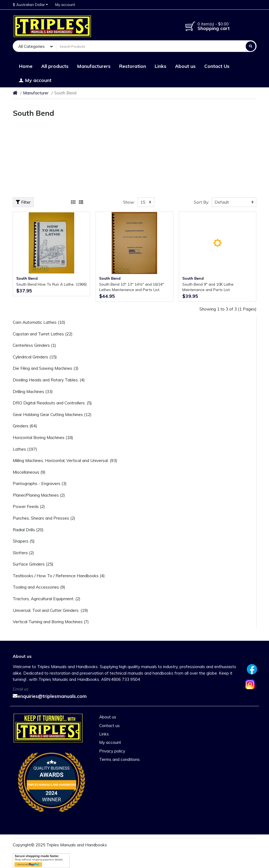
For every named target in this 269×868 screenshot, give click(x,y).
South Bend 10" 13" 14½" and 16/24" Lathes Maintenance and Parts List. (132, 287)
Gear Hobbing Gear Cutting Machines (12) (52, 414)
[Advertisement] (135, 159)
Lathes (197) (25, 449)
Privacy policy (112, 751)
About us (108, 717)
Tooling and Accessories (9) (39, 587)
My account (110, 742)
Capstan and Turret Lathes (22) (43, 334)
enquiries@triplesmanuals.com (50, 696)
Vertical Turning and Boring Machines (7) (51, 622)
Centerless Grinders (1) (34, 345)
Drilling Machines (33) (33, 391)
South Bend (27, 278)
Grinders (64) (25, 426)
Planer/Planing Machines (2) (39, 495)
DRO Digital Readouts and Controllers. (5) (52, 403)
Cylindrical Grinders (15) (35, 357)
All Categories (31, 46)
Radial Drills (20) (28, 530)
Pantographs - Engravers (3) (40, 483)
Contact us (109, 725)
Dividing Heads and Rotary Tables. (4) (49, 380)
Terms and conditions (119, 759)
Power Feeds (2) (29, 506)
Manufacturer (36, 93)
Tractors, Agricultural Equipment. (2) (47, 599)
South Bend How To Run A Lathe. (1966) (51, 284)
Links (104, 734)
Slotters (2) (23, 553)
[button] (30, 5)
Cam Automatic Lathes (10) (39, 322)
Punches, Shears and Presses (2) (44, 518)
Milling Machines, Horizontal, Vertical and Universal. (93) (65, 460)
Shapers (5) (24, 541)
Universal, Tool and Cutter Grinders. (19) (50, 610)
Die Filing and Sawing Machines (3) (46, 368)
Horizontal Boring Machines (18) (43, 437)
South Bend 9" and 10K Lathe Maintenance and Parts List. (208, 287)
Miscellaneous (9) (29, 472)
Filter (23, 202)
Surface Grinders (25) (33, 564)
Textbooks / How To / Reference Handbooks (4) (59, 576)
